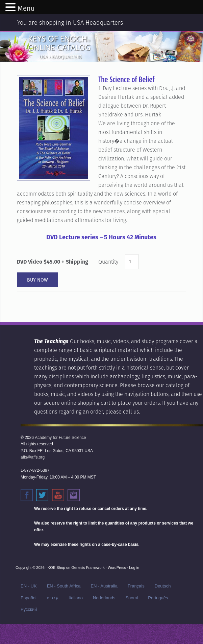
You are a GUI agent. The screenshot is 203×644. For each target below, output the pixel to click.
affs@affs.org (33, 457)
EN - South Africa (64, 586)
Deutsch (163, 586)
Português (158, 598)
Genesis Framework (88, 568)
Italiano (76, 598)
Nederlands (104, 598)
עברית (53, 598)
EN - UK (29, 586)
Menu (26, 8)
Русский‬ (29, 609)
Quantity (108, 262)
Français (136, 586)
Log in (134, 568)
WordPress (117, 568)
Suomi (132, 598)
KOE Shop (56, 568)
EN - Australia (104, 586)
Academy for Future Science (60, 438)
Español (29, 598)
